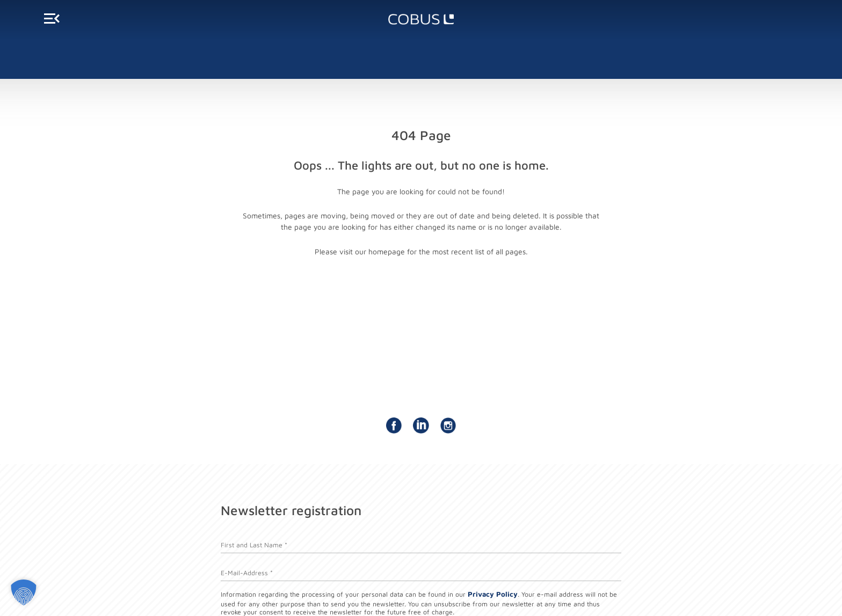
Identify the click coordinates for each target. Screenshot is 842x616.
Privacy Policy (493, 594)
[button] (24, 592)
